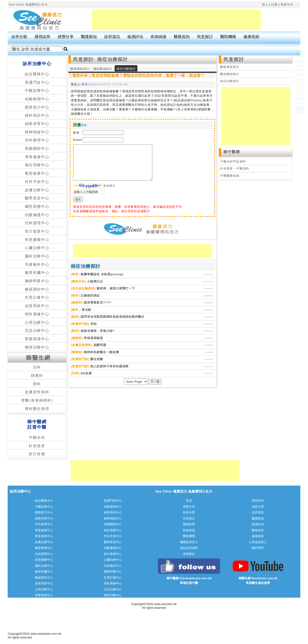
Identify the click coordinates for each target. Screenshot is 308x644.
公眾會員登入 (258, 542)
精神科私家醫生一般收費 (101, 352)
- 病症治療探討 (111, 59)
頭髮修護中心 (37, 215)
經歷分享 (66, 37)
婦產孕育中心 (37, 124)
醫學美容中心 (37, 198)
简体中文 (287, 5)
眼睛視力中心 (37, 107)
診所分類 (19, 37)
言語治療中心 (37, 331)
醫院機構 (228, 37)
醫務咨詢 (182, 37)
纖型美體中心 (37, 207)
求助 (93, 324)
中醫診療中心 (37, 91)
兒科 (37, 367)
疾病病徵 (159, 37)
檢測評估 (135, 37)
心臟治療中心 (37, 248)
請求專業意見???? (97, 303)
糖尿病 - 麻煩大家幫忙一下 (115, 288)
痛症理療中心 (37, 165)
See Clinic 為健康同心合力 (28, 5)
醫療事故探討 (80, 69)
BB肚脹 (86, 373)
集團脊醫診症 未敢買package (102, 274)
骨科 (37, 384)
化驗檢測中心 (37, 99)
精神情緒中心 (37, 132)
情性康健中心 (37, 314)
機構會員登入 (189, 542)
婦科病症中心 (37, 115)
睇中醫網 (232, 152)
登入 (265, 5)
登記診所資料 (189, 548)
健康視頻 (251, 37)
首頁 (189, 501)
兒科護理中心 (37, 223)
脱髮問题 (99, 345)
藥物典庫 (189, 524)
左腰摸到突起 (90, 296)
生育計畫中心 (37, 297)
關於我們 (258, 548)
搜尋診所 (42, 37)
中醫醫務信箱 (230, 176)
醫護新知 (89, 37)
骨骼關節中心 (37, 149)
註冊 (274, 5)
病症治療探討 (230, 81)
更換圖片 (109, 186)
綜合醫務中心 (37, 74)
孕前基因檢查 (93, 338)
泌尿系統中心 (37, 306)
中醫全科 (37, 437)
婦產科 (37, 376)
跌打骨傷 (37, 454)
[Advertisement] (176, 20)
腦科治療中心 (37, 256)
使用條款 (189, 554)
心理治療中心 (37, 322)
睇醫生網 (38, 358)
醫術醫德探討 (103, 69)
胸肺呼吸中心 (37, 281)
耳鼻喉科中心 (37, 264)
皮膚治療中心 (37, 190)
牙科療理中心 (37, 140)
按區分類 (258, 507)
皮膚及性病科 (37, 392)
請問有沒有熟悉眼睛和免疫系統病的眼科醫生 (112, 317)
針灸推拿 (37, 446)
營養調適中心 (37, 339)
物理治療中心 (37, 347)
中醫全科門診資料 (233, 162)
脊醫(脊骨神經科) (37, 400)
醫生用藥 (96, 359)
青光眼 (86, 310)
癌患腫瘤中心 (37, 240)
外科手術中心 (37, 182)
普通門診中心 (37, 82)
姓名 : (77, 133)
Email (77, 140)
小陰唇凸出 (95, 281)
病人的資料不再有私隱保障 (109, 366)
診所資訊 (112, 37)
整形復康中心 (37, 173)
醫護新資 (258, 518)
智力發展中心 (37, 231)
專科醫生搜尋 (37, 409)
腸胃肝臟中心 (37, 273)
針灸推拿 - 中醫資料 (235, 168)
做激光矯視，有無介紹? (97, 331)
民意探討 (205, 37)
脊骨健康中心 (37, 157)
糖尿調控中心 (37, 289)
